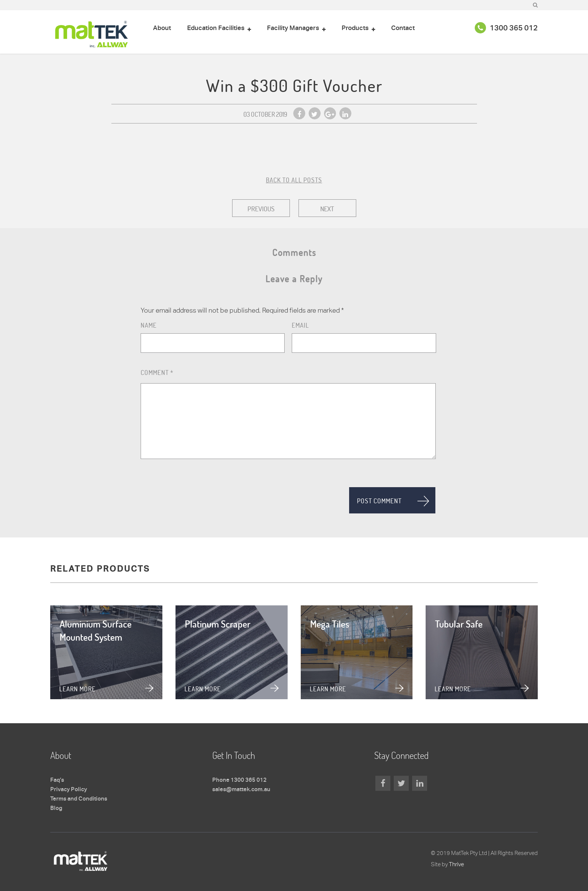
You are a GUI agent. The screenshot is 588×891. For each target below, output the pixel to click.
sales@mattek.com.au (241, 790)
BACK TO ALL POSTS (294, 180)
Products (355, 28)
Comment (157, 373)
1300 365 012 (506, 29)
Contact (403, 28)
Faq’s (57, 780)
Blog (56, 808)
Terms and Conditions (79, 799)
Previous (261, 209)
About (162, 28)
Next (327, 209)
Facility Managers (293, 28)
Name (149, 325)
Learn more (77, 689)
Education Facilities (216, 28)
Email (300, 325)
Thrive (456, 864)
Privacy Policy (69, 790)
